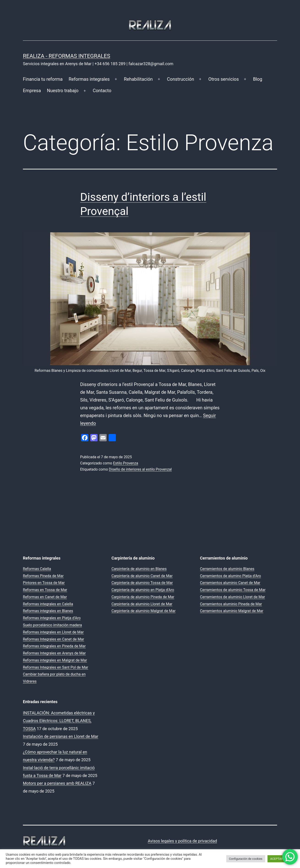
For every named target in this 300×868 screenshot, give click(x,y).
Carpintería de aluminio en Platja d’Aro (143, 590)
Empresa (32, 91)
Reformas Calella (37, 569)
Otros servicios (224, 79)
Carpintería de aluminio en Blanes (139, 569)
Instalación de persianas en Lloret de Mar (61, 736)
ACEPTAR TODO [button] (281, 859)
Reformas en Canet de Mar (45, 597)
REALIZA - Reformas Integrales (67, 56)
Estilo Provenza (126, 463)
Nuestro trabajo (63, 91)
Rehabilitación (138, 79)
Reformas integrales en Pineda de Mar (54, 646)
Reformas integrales (89, 79)
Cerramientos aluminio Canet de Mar (230, 583)
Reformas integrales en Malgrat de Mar (55, 660)
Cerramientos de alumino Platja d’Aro (230, 576)
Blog (258, 79)
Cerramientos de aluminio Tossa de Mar (233, 590)
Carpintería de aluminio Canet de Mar (142, 576)
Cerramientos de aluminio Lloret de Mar (232, 597)
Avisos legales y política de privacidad (182, 841)
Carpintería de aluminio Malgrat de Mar (144, 611)
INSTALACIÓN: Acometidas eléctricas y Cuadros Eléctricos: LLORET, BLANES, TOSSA (59, 721)
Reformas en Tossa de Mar (45, 590)
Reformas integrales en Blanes (48, 611)
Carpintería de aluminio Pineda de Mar (143, 597)
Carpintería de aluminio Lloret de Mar (142, 604)
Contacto (102, 91)
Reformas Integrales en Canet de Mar (53, 639)
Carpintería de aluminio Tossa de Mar (142, 583)
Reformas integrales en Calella (48, 604)
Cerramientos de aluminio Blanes (227, 569)
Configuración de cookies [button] (246, 859)
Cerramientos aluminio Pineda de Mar (231, 604)
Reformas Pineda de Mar (43, 576)
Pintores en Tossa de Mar (44, 583)
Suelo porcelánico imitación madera (52, 625)
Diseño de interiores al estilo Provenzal (140, 469)
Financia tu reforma (43, 79)
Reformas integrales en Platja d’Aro (52, 618)
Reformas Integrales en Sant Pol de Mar (56, 667)
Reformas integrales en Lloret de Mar (53, 632)
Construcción (180, 79)
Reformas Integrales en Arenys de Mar (54, 653)
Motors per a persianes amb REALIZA (57, 783)
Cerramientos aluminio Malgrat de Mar (232, 611)
